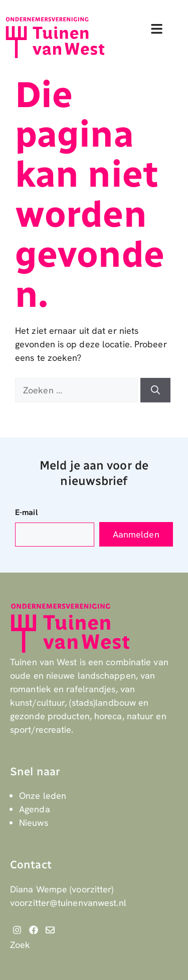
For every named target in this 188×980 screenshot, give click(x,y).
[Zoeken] (155, 390)
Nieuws (34, 823)
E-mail (26, 512)
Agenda (35, 809)
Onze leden (43, 796)
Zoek (20, 945)
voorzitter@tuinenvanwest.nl (68, 903)
